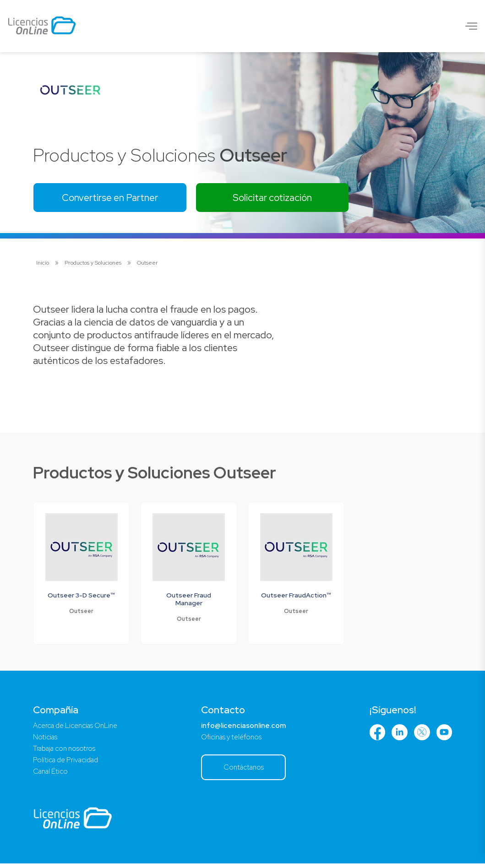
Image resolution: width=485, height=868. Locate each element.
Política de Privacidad (68, 763)
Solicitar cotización (281, 198)
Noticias (46, 740)
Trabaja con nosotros (66, 751)
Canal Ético (52, 775)
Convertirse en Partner (113, 198)
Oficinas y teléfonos (233, 740)
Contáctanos (245, 770)
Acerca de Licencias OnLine (79, 728)
